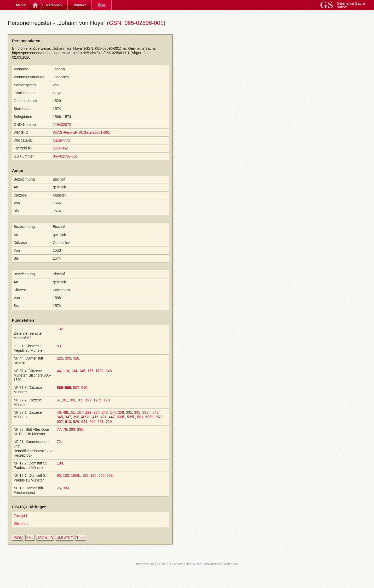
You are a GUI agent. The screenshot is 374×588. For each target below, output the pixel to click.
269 (68, 358)
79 (65, 429)
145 (82, 371)
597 (76, 388)
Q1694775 (61, 140)
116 (66, 371)
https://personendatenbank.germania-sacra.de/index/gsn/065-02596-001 (71, 53)
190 (60, 463)
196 (93, 475)
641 (84, 422)
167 (80, 412)
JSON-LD (45, 538)
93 (59, 475)
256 (121, 412)
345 (60, 417)
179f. (99, 371)
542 (159, 417)
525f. (131, 417)
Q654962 (60, 148)
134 (74, 371)
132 (60, 329)
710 (109, 422)
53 (59, 346)
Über (102, 5)
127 (88, 400)
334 (66, 488)
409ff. (86, 417)
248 (109, 371)
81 (65, 400)
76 (59, 488)
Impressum (145, 564)
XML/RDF (65, 538)
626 (76, 422)
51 (73, 412)
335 (137, 412)
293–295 (76, 429)
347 (68, 417)
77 (59, 429)
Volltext (80, 5)
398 (76, 417)
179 (107, 400)
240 (105, 412)
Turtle (81, 538)
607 (60, 422)
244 (113, 412)
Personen (54, 5)
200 (102, 475)
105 (80, 400)
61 (59, 400)
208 (110, 475)
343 (155, 412)
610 (84, 388)
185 (85, 475)
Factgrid (20, 516)
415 (95, 417)
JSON (18, 538)
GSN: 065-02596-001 (136, 23)
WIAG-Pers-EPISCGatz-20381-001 (81, 132)
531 (140, 417)
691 (100, 422)
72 (59, 442)
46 (59, 412)
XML (30, 538)
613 (68, 422)
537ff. (150, 417)
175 (90, 371)
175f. (97, 400)
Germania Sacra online (351, 5)
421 (103, 417)
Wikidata (21, 524)
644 (92, 422)
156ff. (76, 475)
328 (76, 358)
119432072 (62, 125)
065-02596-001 (65, 156)
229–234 (92, 412)
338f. (146, 412)
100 (72, 400)
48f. (66, 412)
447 (112, 417)
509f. (121, 417)
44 (59, 371)
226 (60, 358)
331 (129, 412)
